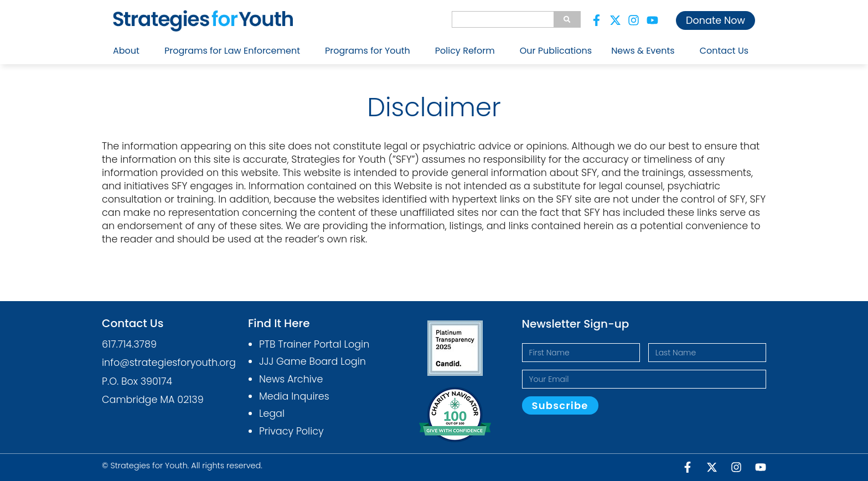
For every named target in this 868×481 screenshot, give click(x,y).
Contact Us (724, 51)
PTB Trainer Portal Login (314, 344)
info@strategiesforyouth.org (169, 363)
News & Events (646, 51)
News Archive (291, 379)
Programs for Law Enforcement (235, 51)
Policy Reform (468, 51)
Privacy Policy (291, 431)
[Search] (567, 19)
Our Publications (556, 51)
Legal (272, 413)
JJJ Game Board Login (312, 361)
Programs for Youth (370, 51)
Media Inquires (294, 396)
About (129, 51)
